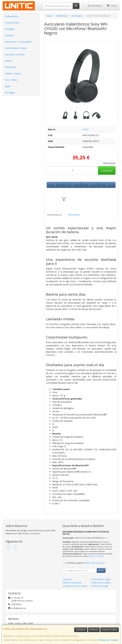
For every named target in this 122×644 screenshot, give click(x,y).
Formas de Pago (100, 586)
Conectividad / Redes (16, 48)
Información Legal (101, 579)
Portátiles (10, 29)
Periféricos (10, 67)
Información (74, 215)
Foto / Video (11, 80)
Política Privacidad (72, 583)
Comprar (107, 170)
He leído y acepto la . (86, 563)
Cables (8, 61)
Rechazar (94, 630)
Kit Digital (10, 93)
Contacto (67, 579)
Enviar (101, 570)
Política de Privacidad (96, 556)
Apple (8, 86)
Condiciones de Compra (75, 586)
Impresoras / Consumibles (18, 42)
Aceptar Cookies (110, 630)
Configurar (81, 630)
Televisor (10, 35)
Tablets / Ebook (13, 73)
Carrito (112, 6)
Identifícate (95, 6)
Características (54, 215)
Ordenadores (12, 16)
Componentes (12, 23)
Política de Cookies (108, 640)
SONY (85, 129)
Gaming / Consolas (15, 54)
